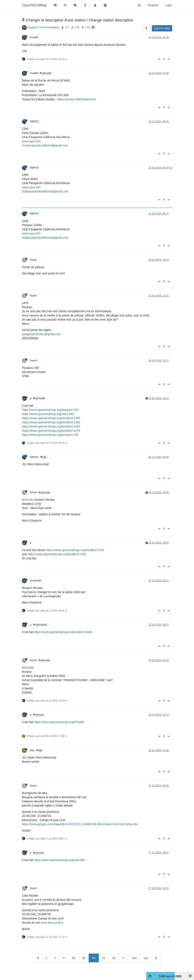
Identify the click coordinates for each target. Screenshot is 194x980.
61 (104, 958)
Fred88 (34, 37)
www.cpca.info (31, 141)
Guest (33, 260)
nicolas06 (35, 581)
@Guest (38, 715)
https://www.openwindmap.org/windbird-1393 (51, 422)
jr (31, 398)
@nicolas (44, 493)
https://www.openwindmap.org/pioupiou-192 (50, 435)
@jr (43, 457)
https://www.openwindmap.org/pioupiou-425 (50, 410)
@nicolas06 (40, 625)
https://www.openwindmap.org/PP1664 (59, 722)
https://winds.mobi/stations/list (77, 99)
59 (84, 958)
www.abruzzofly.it (52, 923)
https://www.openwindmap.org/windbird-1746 (75, 550)
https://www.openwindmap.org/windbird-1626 (51, 426)
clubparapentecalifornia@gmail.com (45, 145)
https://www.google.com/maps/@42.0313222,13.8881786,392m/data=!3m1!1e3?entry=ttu (80, 824)
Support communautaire (43, 27)
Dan (32, 750)
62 (114, 958)
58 (73, 958)
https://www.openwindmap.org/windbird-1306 (51, 418)
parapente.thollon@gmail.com (41, 334)
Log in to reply (162, 28)
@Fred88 (45, 73)
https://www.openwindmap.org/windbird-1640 (63, 632)
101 (146, 958)
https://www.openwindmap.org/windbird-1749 (57, 554)
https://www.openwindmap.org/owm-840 (48, 414)
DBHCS (34, 121)
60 (94, 958)
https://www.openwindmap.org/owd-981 (59, 860)
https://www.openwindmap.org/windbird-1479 (51, 431)
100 (134, 958)
